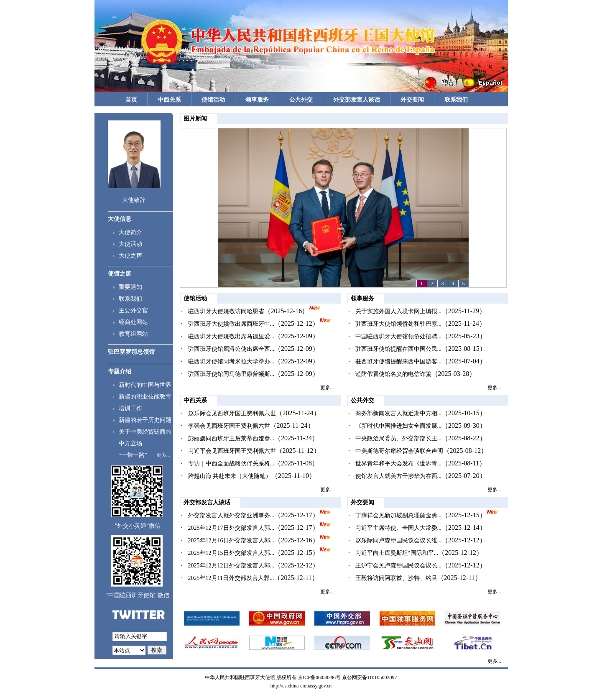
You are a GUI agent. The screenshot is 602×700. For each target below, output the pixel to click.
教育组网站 (133, 334)
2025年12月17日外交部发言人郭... (231, 528)
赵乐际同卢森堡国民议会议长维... (399, 540)
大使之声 (130, 256)
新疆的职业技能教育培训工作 (145, 402)
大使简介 (130, 232)
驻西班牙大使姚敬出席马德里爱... (231, 336)
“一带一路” (133, 455)
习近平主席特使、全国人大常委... (399, 528)
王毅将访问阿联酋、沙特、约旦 (396, 578)
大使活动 (130, 244)
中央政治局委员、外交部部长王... (399, 438)
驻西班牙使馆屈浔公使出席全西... (231, 349)
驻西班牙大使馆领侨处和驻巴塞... (399, 324)
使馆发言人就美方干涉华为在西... (399, 476)
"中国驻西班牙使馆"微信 (138, 595)
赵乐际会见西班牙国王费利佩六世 (232, 413)
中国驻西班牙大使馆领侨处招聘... (399, 336)
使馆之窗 (120, 274)
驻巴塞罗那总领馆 (131, 352)
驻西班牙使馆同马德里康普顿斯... (231, 374)
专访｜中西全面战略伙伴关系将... (231, 464)
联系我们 (456, 100)
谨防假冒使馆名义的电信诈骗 (393, 374)
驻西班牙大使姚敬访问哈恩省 (226, 311)
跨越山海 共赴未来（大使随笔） (230, 476)
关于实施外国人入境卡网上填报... (399, 311)
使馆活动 (213, 100)
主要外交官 (133, 310)
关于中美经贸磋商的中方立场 (145, 438)
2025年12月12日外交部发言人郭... (231, 566)
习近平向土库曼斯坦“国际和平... (397, 553)
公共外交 (301, 100)
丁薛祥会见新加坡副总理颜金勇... (399, 515)
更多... (163, 455)
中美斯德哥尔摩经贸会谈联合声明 (399, 451)
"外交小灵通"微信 (138, 526)
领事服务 (257, 100)
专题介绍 (120, 372)
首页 (131, 100)
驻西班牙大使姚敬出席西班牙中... (231, 324)
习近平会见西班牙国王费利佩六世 (232, 451)
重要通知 (130, 287)
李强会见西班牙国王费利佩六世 (229, 426)
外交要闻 (412, 100)
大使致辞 (134, 200)
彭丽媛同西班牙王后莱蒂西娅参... (231, 438)
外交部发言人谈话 (357, 100)
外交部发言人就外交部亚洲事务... (231, 515)
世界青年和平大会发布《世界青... (399, 464)
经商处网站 (133, 322)
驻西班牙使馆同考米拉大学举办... (231, 361)
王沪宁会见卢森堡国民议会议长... (399, 566)
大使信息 (120, 219)
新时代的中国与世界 (145, 385)
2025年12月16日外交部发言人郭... (231, 540)
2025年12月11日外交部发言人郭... (231, 578)
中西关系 (169, 100)
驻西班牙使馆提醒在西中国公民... (399, 349)
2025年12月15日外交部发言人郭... (231, 553)
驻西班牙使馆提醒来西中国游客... (399, 361)
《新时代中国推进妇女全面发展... (399, 426)
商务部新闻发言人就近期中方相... (399, 413)
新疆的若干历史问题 (145, 420)
